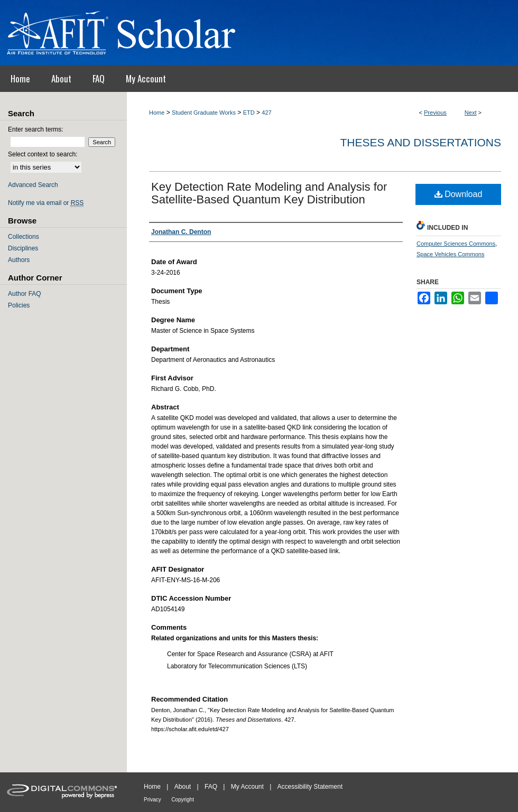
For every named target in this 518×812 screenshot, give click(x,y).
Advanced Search (33, 185)
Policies (19, 305)
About (183, 787)
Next (471, 113)
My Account (247, 787)
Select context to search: (43, 154)
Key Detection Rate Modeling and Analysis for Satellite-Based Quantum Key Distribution (269, 193)
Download (459, 194)
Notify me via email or (46, 203)
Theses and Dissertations (420, 142)
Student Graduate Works (204, 113)
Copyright (183, 800)
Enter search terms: (36, 129)
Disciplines (23, 248)
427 (266, 113)
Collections (24, 237)
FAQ (211, 787)
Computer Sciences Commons (456, 244)
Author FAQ (25, 294)
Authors (19, 260)
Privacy (152, 800)
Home (157, 113)
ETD (249, 113)
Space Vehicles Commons (450, 254)
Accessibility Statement (310, 787)
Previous (435, 113)
